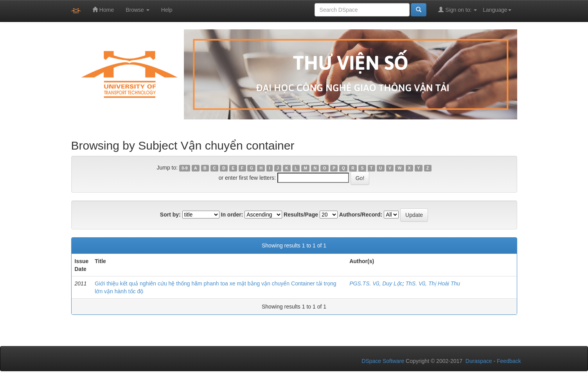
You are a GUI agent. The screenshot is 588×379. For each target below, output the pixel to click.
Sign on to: (458, 10)
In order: (232, 215)
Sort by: (170, 215)
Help (167, 10)
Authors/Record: (361, 215)
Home (103, 10)
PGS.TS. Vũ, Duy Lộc (376, 283)
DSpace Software (383, 361)
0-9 (184, 168)
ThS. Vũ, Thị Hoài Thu (433, 283)
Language (497, 10)
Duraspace (479, 361)
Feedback (509, 361)
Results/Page (301, 215)
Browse (138, 10)
